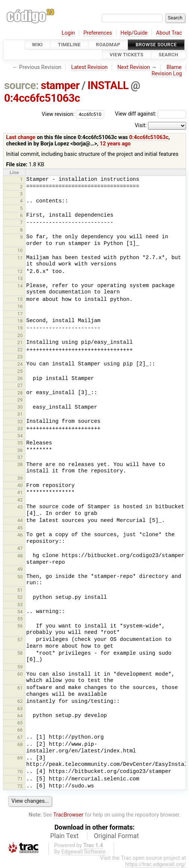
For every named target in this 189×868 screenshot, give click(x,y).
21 (20, 342)
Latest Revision (89, 67)
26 (20, 378)
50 (20, 577)
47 (20, 548)
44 (20, 520)
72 (20, 786)
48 (20, 556)
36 (20, 450)
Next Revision (134, 67)
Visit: (141, 125)
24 (20, 364)
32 (20, 422)
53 (20, 605)
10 (20, 250)
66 (20, 730)
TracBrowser (69, 815)
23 (20, 357)
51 (20, 590)
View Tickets (127, 55)
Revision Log (167, 74)
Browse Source (156, 45)
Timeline (69, 45)
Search (168, 55)
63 (20, 709)
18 (20, 321)
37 (20, 457)
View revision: (58, 114)
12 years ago (115, 144)
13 (20, 278)
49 (20, 569)
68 (20, 744)
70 (20, 772)
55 (20, 619)
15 (20, 299)
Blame (174, 67)
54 (20, 612)
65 (20, 723)
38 (20, 464)
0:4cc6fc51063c (42, 98)
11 (20, 258)
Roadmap (108, 45)
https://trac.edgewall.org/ (156, 864)
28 (20, 393)
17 (20, 314)
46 (20, 535)
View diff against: (151, 114)
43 (20, 507)
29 (20, 400)
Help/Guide (134, 33)
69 (20, 758)
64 (20, 716)
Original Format (116, 836)
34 (20, 436)
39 (20, 478)
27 (20, 385)
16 (20, 306)
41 (20, 492)
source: (21, 85)
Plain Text (64, 836)
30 (20, 407)
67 (20, 737)
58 (20, 653)
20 (20, 335)
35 (20, 443)
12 (20, 271)
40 (20, 485)
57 (20, 640)
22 (20, 350)
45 (20, 528)
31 (20, 414)
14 (20, 286)
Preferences (98, 33)
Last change (21, 137)
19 (20, 328)
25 (20, 371)
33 (20, 429)
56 (20, 626)
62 (20, 701)
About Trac (169, 33)
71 (20, 779)
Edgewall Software (83, 852)
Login (68, 33)
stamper (60, 85)
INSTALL (108, 85)
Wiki (38, 45)
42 (20, 500)
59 (20, 667)
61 (20, 688)
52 (20, 597)
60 (20, 674)
